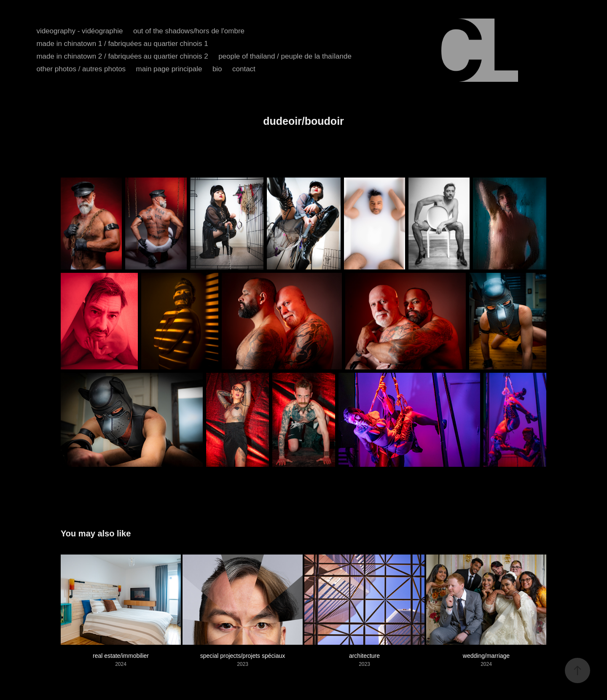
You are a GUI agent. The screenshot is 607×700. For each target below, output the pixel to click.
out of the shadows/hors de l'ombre (189, 31)
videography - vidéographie (79, 31)
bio (217, 69)
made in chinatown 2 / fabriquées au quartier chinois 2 (122, 56)
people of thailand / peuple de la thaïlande (285, 56)
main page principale (169, 69)
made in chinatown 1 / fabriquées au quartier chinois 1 (122, 44)
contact (244, 69)
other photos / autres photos (81, 69)
